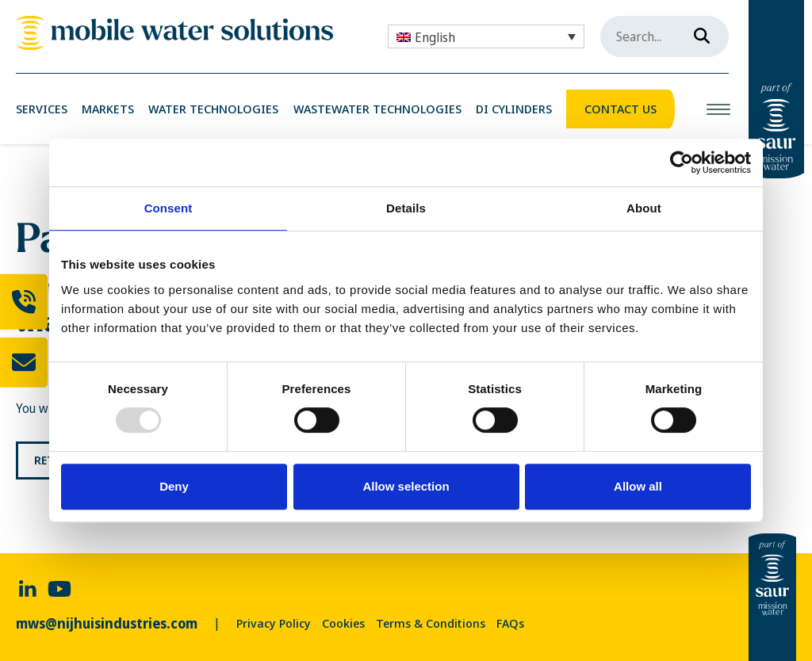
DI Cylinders (514, 109)
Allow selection (406, 486)
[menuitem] (486, 36)
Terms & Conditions (431, 623)
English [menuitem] (435, 37)
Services (42, 109)
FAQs (510, 623)
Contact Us (620, 109)
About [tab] (644, 208)
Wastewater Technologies (377, 109)
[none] (486, 36)
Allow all (638, 486)
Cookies (343, 623)
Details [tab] (406, 208)
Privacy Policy (274, 623)
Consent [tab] (169, 208)
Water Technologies (213, 109)
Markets (108, 109)
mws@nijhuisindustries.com (107, 623)
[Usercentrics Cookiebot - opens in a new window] (682, 162)
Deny (174, 486)
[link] (174, 33)
